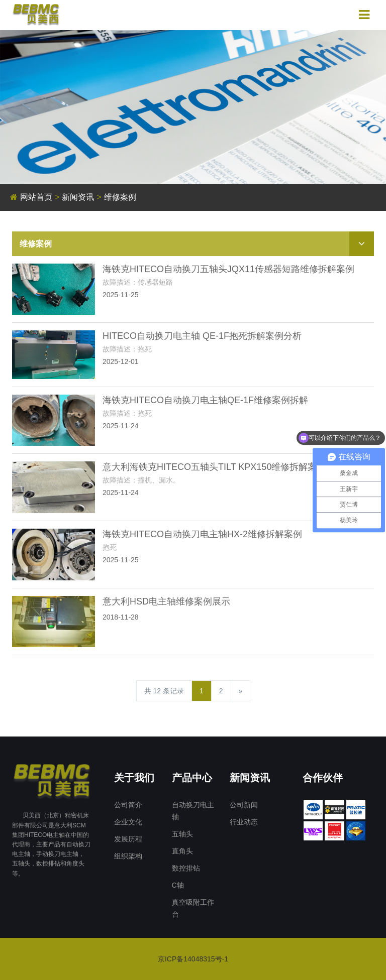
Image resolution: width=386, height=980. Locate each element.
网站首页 (36, 197)
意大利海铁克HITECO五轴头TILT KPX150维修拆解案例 (214, 467)
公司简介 (128, 805)
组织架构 (128, 856)
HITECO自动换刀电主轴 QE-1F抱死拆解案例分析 (202, 336)
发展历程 (128, 839)
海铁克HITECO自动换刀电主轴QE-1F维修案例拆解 (205, 400)
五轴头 (182, 834)
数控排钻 (186, 868)
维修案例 (120, 197)
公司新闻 (244, 805)
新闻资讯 (78, 197)
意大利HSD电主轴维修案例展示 (166, 601)
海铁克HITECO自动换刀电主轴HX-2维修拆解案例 (202, 534)
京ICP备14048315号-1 (193, 959)
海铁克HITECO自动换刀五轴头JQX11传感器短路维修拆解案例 (228, 269)
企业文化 (128, 822)
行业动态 (244, 822)
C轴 (178, 885)
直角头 (182, 851)
